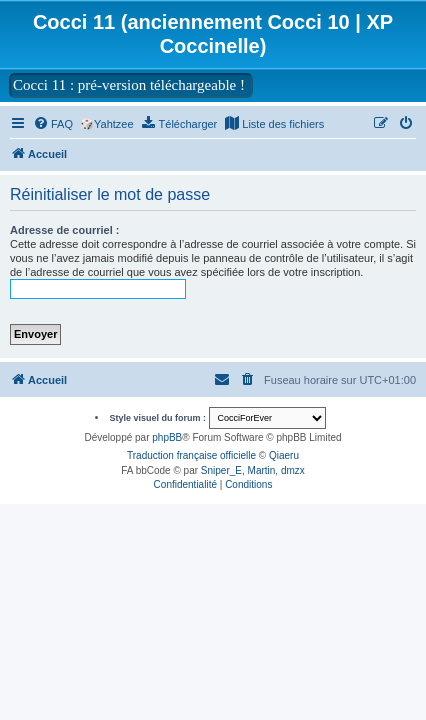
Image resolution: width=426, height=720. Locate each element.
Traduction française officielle (191, 455)
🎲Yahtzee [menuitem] (107, 124)
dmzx (293, 470)
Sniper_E (221, 470)
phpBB (167, 437)
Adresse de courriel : (64, 230)
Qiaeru (284, 455)
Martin (262, 470)
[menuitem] (53, 124)
